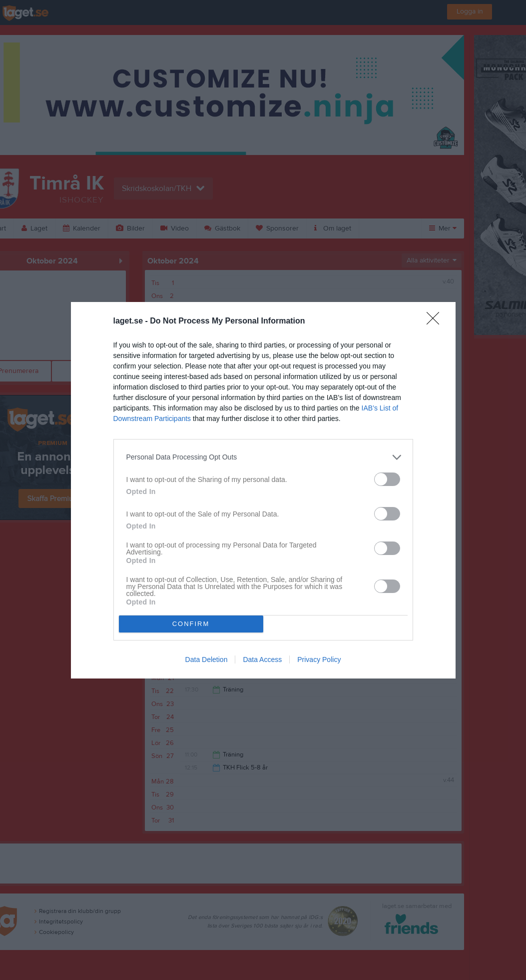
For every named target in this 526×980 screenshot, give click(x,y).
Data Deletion (207, 659)
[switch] (387, 479)
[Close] (436, 321)
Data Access (262, 659)
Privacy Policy (319, 659)
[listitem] (263, 457)
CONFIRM (191, 624)
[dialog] (263, 490)
